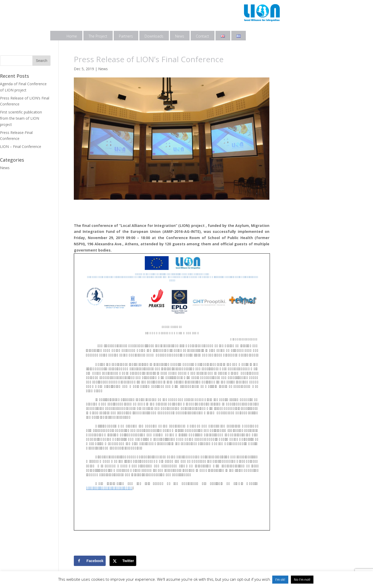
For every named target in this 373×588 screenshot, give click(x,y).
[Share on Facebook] (90, 561)
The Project (98, 36)
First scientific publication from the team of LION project (21, 118)
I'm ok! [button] (280, 579)
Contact (202, 36)
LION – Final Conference (21, 146)
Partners (126, 36)
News (180, 36)
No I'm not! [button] (302, 579)
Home (72, 36)
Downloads (154, 36)
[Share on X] (123, 561)
